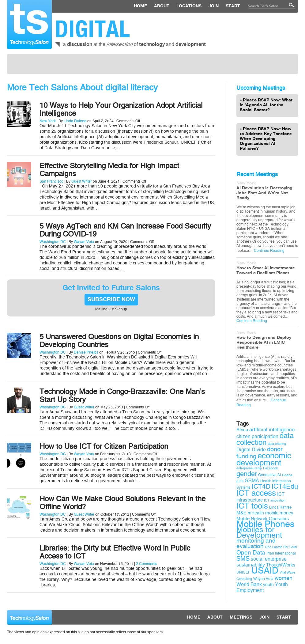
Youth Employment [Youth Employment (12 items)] (262, 587)
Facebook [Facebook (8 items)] (271, 468)
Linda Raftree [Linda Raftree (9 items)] (281, 507)
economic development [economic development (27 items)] (264, 459)
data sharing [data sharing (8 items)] (277, 444)
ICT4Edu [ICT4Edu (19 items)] (285, 487)
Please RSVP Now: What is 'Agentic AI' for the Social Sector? (266, 105)
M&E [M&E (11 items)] (241, 513)
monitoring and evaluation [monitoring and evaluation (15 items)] (256, 544)
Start (233, 6)
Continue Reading (269, 251)
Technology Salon (29, 25)
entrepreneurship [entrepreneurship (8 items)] (249, 468)
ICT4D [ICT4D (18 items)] (261, 487)
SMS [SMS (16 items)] (243, 559)
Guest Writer (82, 181)
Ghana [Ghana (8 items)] (287, 475)
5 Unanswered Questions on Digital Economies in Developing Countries (119, 341)
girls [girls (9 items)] (240, 481)
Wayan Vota (84, 242)
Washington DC (53, 242)
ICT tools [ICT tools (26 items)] (252, 506)
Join (214, 6)
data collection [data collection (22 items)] (265, 439)
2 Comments (147, 564)
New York (48, 121)
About (162, 6)
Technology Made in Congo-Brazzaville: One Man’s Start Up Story (122, 396)
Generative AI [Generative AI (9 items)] (269, 475)
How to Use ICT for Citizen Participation (104, 446)
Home (140, 6)
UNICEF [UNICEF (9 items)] (243, 572)
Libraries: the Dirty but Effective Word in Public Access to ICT (115, 552)
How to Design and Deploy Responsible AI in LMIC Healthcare (264, 343)
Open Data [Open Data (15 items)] (251, 553)
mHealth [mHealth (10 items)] (256, 513)
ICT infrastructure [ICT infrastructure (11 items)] (260, 497)
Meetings (241, 617)
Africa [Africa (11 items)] (242, 430)
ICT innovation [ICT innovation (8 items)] (275, 500)
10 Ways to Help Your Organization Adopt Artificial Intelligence (121, 109)
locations (189, 6)
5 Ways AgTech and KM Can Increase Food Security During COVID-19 (125, 230)
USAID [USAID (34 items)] (265, 571)
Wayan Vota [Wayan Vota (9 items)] (263, 579)
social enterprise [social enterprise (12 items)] (269, 559)
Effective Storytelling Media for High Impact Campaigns (109, 170)
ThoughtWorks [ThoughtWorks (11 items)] (281, 565)
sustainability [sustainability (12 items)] (251, 565)
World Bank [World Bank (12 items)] (249, 584)
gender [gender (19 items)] (247, 474)
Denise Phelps (86, 352)
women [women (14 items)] (284, 578)
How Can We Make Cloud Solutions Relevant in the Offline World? (122, 503)
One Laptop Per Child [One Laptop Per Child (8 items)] (281, 547)
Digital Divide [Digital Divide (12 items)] (251, 450)
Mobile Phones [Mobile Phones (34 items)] (265, 524)
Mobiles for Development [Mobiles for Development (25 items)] (259, 532)
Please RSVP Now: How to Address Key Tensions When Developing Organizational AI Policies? (266, 139)
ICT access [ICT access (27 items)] (256, 493)
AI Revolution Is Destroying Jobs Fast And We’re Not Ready (264, 193)
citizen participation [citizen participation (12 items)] (257, 436)
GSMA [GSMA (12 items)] (252, 481)
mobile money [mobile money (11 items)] (279, 513)
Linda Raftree (75, 121)
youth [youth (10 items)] (268, 585)
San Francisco (51, 181)
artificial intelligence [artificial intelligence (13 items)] (272, 430)
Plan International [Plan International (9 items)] (281, 553)
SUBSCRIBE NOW (111, 300)
